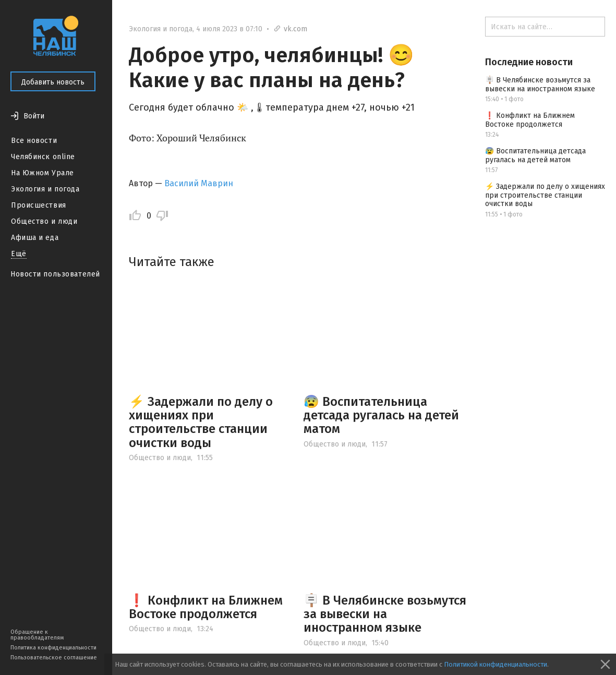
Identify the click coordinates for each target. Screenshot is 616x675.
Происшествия (39, 205)
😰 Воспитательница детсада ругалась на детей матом (381, 415)
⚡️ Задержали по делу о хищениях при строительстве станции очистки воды (201, 422)
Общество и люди (44, 221)
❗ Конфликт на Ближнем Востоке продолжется (206, 607)
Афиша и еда (35, 238)
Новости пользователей (55, 274)
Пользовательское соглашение (54, 658)
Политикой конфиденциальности (496, 664)
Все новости (34, 141)
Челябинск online (43, 157)
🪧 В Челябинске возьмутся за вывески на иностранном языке (385, 614)
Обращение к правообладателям (37, 635)
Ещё (19, 254)
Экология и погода (45, 189)
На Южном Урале (43, 173)
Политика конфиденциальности (53, 648)
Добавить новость (53, 82)
